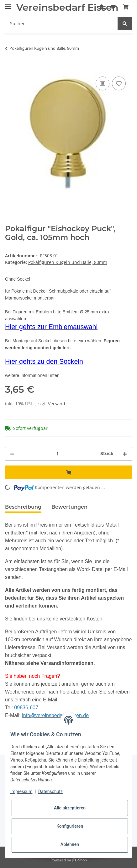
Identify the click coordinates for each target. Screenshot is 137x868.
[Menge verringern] (12, 454)
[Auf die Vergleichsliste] (103, 83)
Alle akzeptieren (70, 808)
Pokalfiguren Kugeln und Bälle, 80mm (68, 262)
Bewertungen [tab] (69, 507)
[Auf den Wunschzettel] (119, 83)
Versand (57, 404)
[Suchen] (61, 23)
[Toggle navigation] (8, 4)
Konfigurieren (70, 826)
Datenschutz (50, 791)
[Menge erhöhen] (125, 454)
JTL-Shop (79, 860)
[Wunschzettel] (113, 7)
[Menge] (57, 454)
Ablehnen (70, 844)
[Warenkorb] (126, 7)
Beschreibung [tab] (23, 507)
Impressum (21, 791)
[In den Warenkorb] (10, 68)
